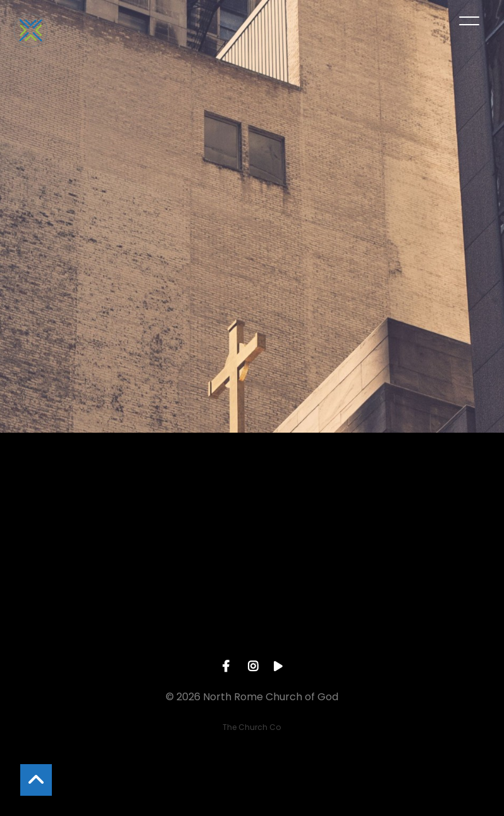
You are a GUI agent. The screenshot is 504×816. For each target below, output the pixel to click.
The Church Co (252, 727)
